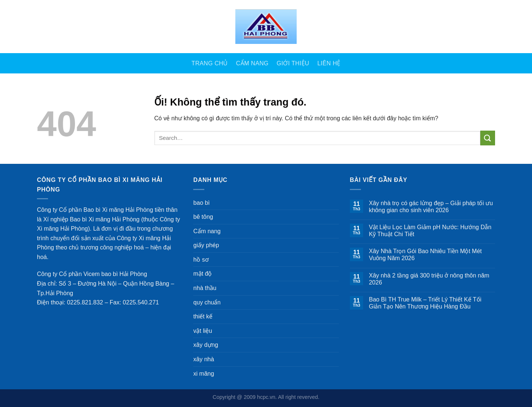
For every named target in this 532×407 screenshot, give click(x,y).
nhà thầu (205, 288)
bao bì (201, 203)
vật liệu (203, 331)
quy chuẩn (207, 302)
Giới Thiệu (293, 63)
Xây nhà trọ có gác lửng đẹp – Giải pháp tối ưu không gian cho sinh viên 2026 (431, 207)
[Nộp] (488, 138)
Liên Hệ (329, 63)
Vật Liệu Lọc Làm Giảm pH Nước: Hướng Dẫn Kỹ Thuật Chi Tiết (430, 231)
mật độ (202, 274)
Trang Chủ (209, 63)
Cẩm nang (252, 63)
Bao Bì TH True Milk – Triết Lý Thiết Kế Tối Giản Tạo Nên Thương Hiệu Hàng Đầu (425, 303)
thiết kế (203, 316)
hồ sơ (201, 260)
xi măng (204, 374)
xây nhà (204, 359)
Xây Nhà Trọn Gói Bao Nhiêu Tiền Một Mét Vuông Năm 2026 (425, 255)
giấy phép (206, 245)
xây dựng (206, 345)
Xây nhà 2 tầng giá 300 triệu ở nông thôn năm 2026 (429, 279)
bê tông (203, 217)
